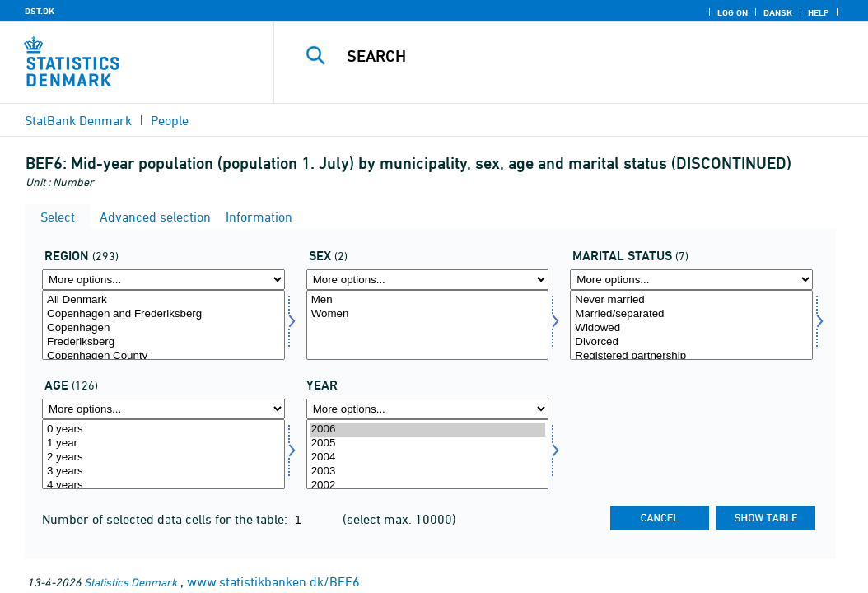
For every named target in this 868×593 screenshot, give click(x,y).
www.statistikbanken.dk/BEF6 (273, 581)
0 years (163, 430)
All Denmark (163, 300)
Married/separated (691, 314)
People (170, 120)
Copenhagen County (163, 356)
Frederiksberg (163, 342)
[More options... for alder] (163, 409)
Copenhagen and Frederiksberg (163, 314)
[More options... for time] (428, 409)
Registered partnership (691, 356)
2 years (163, 458)
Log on (733, 12)
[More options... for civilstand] (691, 280)
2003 (428, 472)
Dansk (778, 12)
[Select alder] (163, 454)
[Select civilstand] (691, 325)
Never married (691, 300)
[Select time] (428, 454)
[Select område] (163, 325)
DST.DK (40, 11)
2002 (428, 486)
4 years (163, 486)
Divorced (691, 342)
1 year (163, 444)
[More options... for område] (163, 280)
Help (819, 12)
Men (428, 300)
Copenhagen (163, 328)
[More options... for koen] (428, 280)
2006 (428, 430)
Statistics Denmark (131, 582)
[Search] (575, 56)
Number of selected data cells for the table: (166, 519)
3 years (163, 472)
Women (428, 314)
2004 (428, 458)
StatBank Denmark (78, 120)
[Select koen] (428, 325)
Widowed (691, 328)
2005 (428, 444)
